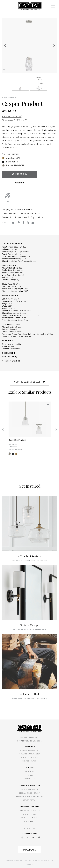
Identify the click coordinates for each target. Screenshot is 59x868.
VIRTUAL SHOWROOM (30, 790)
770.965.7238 (33, 757)
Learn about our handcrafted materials (30, 698)
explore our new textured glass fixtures (29, 561)
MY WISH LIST (29, 828)
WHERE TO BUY (20, 174)
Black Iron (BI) (13, 162)
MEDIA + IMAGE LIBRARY (30, 793)
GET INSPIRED (29, 821)
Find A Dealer (29, 850)
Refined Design (29, 625)
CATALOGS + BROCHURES (30, 811)
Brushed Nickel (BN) (12, 117)
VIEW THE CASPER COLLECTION (30, 382)
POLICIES (30, 775)
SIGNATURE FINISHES (29, 818)
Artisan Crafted (29, 694)
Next (54, 45)
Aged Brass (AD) (14, 158)
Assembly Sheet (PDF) (12, 361)
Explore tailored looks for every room (29, 630)
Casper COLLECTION (10, 97)
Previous (5, 45)
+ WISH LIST (20, 183)
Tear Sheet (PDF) (10, 357)
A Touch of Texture (30, 556)
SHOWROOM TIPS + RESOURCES (30, 797)
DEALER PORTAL (30, 800)
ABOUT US (29, 772)
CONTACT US (29, 779)
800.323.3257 (35, 754)
